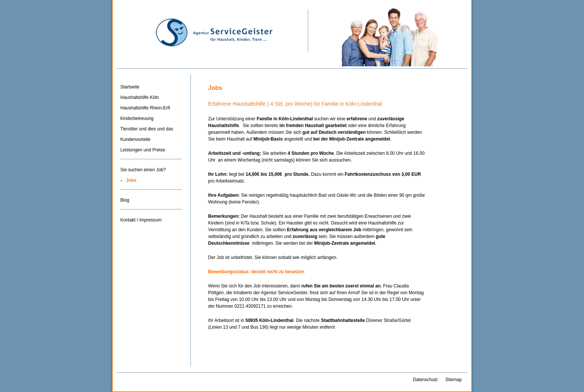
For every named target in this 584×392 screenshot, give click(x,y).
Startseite (130, 87)
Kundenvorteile (135, 139)
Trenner (151, 162)
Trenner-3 (151, 212)
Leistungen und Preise (143, 150)
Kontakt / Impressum (141, 220)
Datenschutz (425, 380)
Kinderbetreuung (137, 118)
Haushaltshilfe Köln (140, 97)
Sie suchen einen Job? (143, 170)
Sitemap (454, 380)
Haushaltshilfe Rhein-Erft (145, 108)
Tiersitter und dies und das (147, 129)
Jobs (131, 180)
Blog (125, 200)
